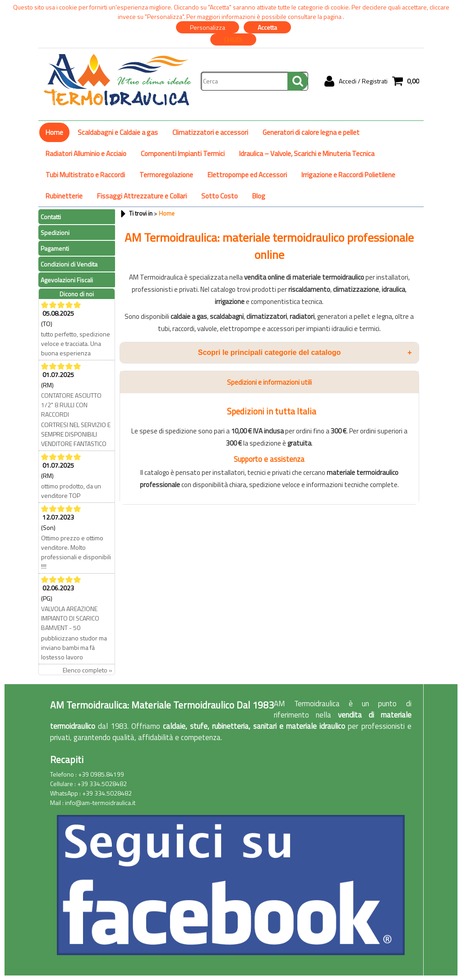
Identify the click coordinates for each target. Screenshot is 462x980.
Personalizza (208, 27)
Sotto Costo (219, 196)
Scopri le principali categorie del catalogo (305, 353)
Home (54, 132)
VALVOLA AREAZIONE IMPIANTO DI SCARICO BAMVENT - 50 (70, 618)
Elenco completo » (88, 670)
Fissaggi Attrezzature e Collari (142, 196)
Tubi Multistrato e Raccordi (85, 175)
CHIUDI (233, 39)
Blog (259, 196)
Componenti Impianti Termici (183, 154)
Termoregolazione (166, 175)
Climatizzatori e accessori (210, 132)
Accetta (267, 27)
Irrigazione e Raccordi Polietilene (348, 175)
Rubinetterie (64, 196)
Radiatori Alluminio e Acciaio (86, 154)
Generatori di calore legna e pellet (311, 132)
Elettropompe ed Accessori (247, 175)
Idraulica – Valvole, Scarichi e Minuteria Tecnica (307, 154)
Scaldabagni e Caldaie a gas (118, 132)
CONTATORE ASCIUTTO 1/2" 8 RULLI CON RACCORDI (71, 405)
